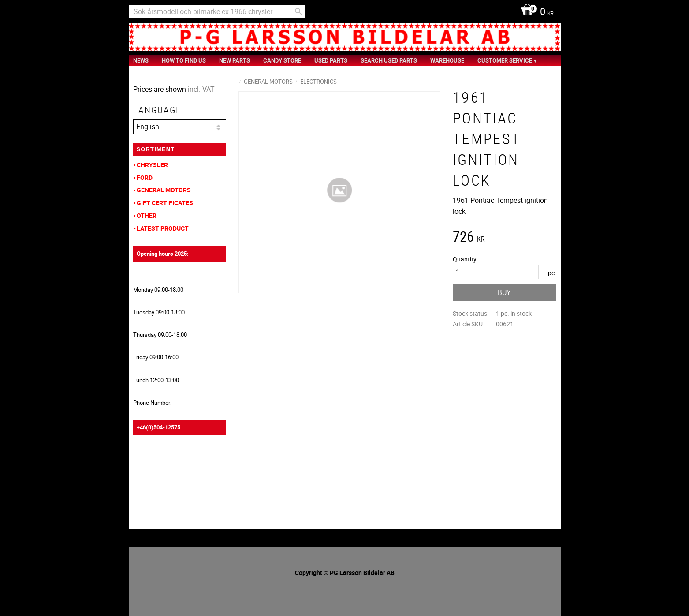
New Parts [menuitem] (235, 60)
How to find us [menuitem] (184, 60)
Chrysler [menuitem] (152, 165)
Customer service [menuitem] (505, 60)
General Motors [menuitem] (164, 190)
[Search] (298, 11)
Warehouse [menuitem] (447, 60)
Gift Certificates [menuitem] (165, 203)
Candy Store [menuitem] (282, 60)
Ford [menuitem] (145, 177)
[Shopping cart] (535, 12)
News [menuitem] (141, 60)
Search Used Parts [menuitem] (389, 60)
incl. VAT (201, 89)
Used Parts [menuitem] (331, 60)
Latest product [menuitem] (163, 228)
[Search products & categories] (217, 11)
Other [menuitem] (147, 215)
